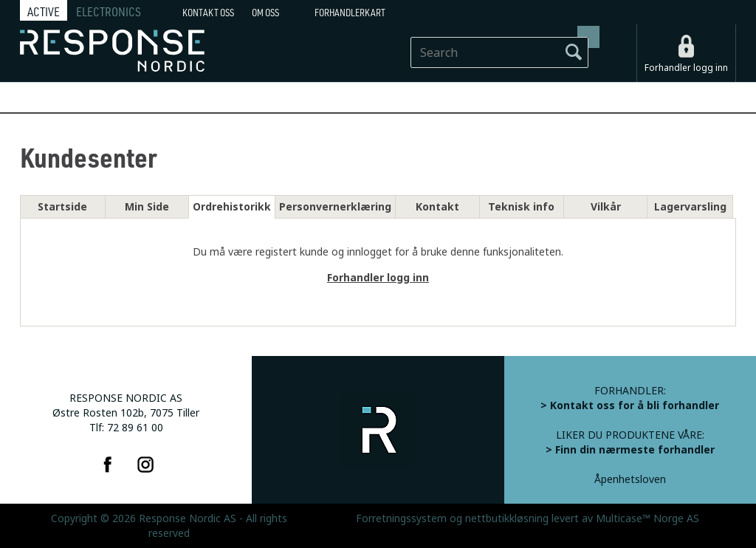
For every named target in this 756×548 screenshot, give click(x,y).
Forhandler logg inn (686, 68)
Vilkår (606, 207)
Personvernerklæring (335, 207)
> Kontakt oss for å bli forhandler (630, 405)
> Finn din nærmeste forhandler (630, 450)
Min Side (147, 207)
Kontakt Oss (208, 13)
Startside (62, 207)
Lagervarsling (690, 207)
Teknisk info (521, 207)
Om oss (265, 13)
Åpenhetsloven (630, 479)
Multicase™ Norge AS (647, 518)
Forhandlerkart (350, 13)
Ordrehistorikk (232, 207)
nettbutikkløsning (507, 518)
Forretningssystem (401, 518)
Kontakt (437, 207)
